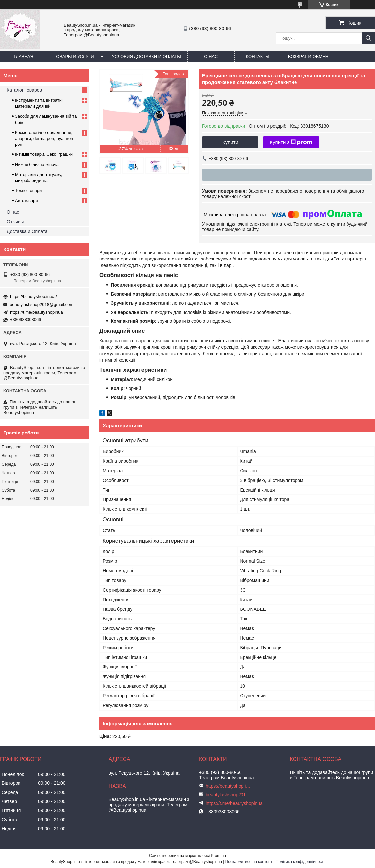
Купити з (291, 142)
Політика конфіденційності (300, 862)
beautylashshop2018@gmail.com (41, 304)
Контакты (258, 57)
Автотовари (27, 200)
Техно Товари (28, 190)
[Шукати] (368, 38)
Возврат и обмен (308, 57)
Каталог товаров (24, 90)
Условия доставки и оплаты (146, 57)
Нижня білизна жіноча (37, 165)
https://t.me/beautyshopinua (36, 312)
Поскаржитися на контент (249, 862)
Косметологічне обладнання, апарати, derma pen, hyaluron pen (44, 138)
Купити (230, 142)
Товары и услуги (74, 57)
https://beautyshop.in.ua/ (33, 296)
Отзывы (15, 222)
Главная (24, 57)
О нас (211, 57)
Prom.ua (218, 856)
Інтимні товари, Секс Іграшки (44, 154)
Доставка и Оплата (27, 231)
